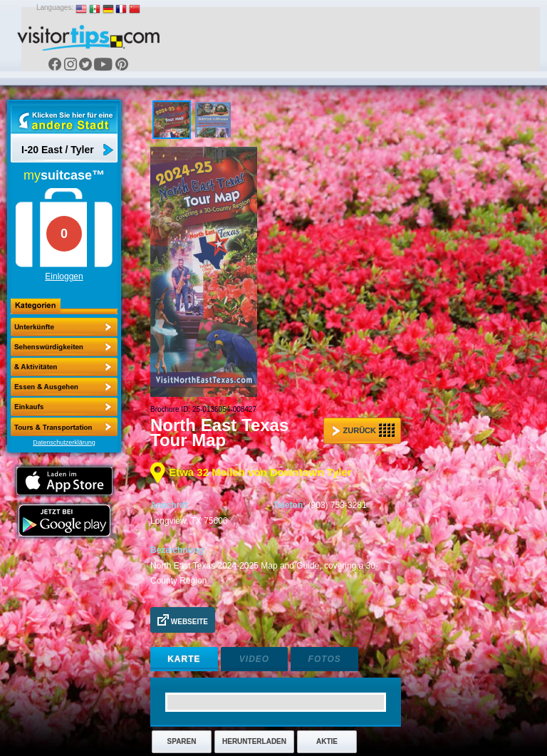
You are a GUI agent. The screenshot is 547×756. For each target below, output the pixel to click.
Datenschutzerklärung (64, 442)
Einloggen (64, 276)
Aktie (327, 741)
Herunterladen (254, 741)
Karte (184, 659)
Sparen (182, 741)
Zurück (363, 430)
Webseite (183, 620)
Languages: (55, 7)
